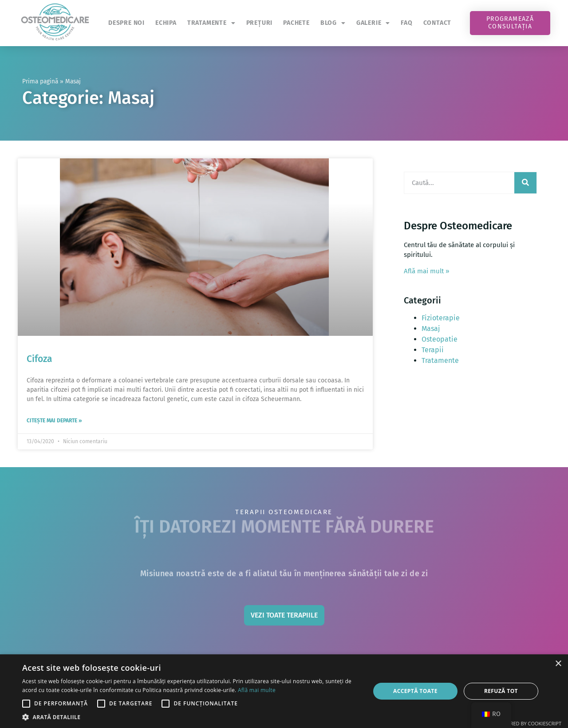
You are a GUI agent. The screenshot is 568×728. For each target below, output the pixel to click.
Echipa (166, 23)
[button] (191, 717)
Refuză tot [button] (501, 691)
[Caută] (525, 183)
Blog (333, 23)
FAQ (406, 23)
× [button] (558, 664)
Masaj (431, 329)
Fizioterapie (441, 318)
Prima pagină (40, 81)
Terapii (433, 350)
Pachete (296, 23)
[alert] (284, 691)
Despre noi (126, 23)
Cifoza (39, 359)
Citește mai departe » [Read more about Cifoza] (54, 421)
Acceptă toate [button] (415, 691)
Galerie (373, 23)
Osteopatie (440, 339)
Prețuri (260, 23)
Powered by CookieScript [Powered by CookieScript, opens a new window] (529, 723)
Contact (438, 23)
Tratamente (211, 23)
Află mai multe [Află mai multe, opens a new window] (257, 690)
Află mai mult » (426, 271)
